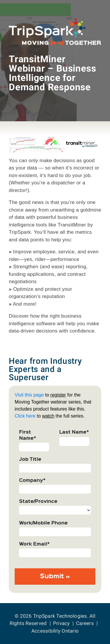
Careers (85, 623)
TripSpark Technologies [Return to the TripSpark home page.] (60, 616)
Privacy (61, 623)
